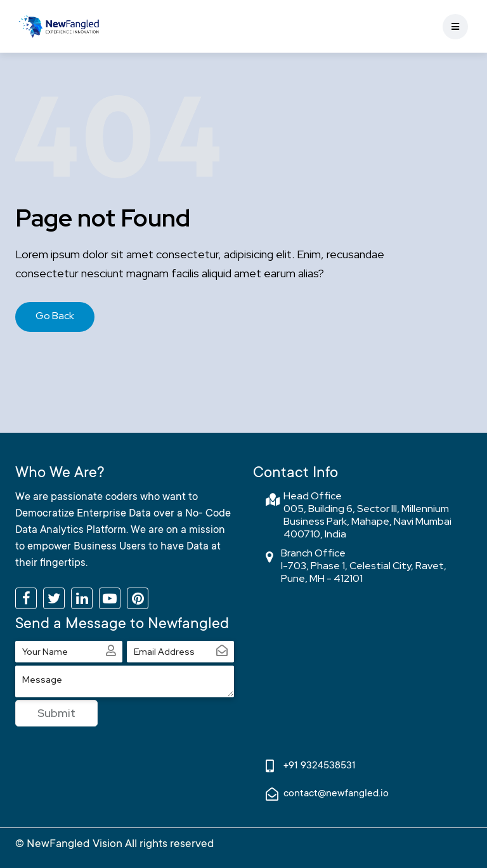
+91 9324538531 (320, 766)
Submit (56, 713)
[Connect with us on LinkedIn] (82, 598)
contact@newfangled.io (336, 794)
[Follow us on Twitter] (54, 598)
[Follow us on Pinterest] (138, 598)
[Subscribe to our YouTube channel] (110, 598)
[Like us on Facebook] (26, 598)
